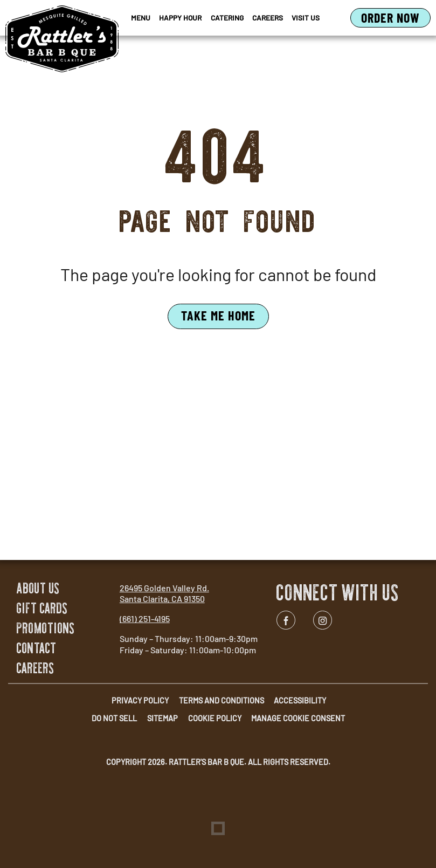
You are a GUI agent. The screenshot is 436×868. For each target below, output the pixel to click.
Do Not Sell (114, 718)
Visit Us (306, 18)
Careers (268, 18)
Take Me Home (218, 315)
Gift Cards (42, 608)
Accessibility (300, 700)
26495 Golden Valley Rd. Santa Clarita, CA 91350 (164, 593)
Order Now (396, 18)
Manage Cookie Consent (298, 718)
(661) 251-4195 (145, 618)
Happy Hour (180, 18)
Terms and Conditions (222, 700)
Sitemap (162, 718)
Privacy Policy (140, 700)
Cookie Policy (215, 718)
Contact (37, 648)
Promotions (46, 628)
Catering (227, 18)
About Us (38, 588)
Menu (141, 18)
